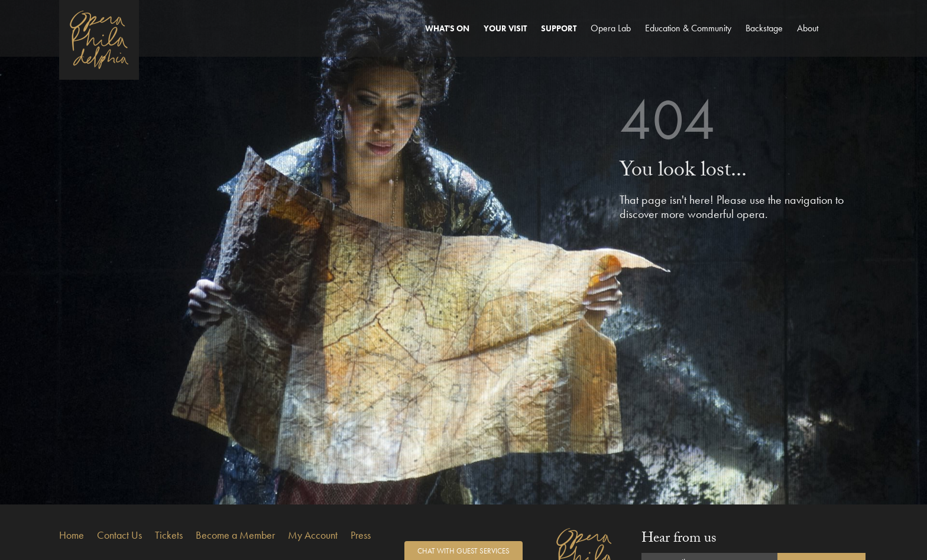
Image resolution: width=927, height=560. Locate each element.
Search (854, 39)
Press (361, 535)
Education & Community (688, 28)
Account (833, 39)
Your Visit (505, 28)
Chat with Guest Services (463, 551)
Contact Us (119, 535)
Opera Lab (611, 28)
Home (72, 535)
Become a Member (235, 535)
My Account (313, 535)
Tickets (169, 535)
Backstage (764, 28)
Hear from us (679, 540)
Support (559, 28)
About (808, 28)
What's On (447, 28)
